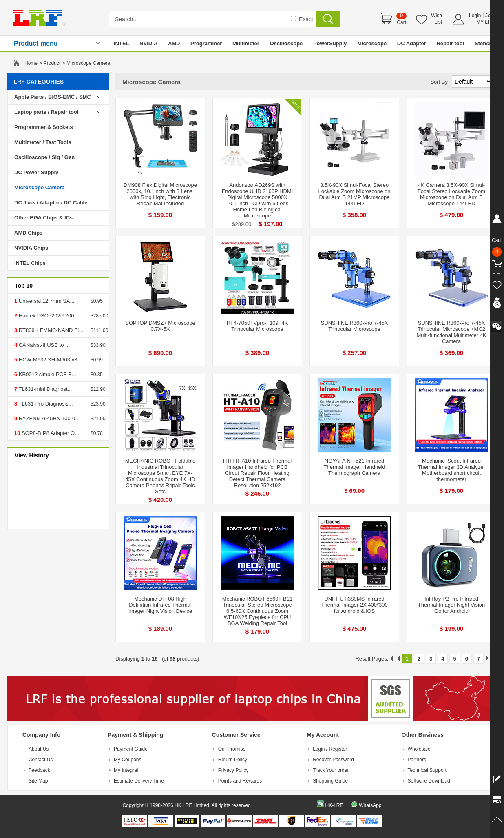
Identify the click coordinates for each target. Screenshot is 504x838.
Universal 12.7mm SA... (46, 301)
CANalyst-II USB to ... (43, 345)
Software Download (429, 781)
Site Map (38, 781)
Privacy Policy (233, 770)
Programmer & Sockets (44, 127)
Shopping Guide (330, 781)
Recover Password (333, 760)
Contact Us (41, 760)
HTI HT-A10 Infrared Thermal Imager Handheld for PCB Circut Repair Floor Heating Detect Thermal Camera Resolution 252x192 (257, 473)
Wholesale (419, 749)
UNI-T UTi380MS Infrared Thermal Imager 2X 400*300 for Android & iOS (354, 605)
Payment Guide (131, 749)
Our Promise (232, 749)
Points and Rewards (240, 781)
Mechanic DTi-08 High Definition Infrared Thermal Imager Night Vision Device (160, 605)
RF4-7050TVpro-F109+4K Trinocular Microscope (258, 326)
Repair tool (450, 43)
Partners (417, 760)
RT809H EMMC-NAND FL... (51, 330)
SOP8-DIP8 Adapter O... (50, 433)
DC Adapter (412, 43)
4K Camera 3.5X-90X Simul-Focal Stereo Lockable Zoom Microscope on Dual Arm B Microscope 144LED (451, 194)
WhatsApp (370, 805)
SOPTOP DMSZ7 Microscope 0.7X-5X (160, 326)
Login (475, 16)
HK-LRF (334, 805)
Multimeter (246, 43)
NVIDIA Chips (31, 248)
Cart (401, 22)
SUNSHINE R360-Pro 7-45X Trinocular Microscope (355, 326)
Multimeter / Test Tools (43, 142)
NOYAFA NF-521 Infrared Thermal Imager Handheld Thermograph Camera (354, 467)
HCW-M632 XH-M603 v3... (49, 360)
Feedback (39, 770)
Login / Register (330, 749)
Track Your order (331, 770)
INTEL (122, 43)
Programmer (206, 43)
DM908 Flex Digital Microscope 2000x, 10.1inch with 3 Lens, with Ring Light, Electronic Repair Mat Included (160, 194)
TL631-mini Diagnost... (44, 389)
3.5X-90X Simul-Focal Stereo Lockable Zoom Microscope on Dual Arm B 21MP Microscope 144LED (354, 194)
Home (31, 63)
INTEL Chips (30, 263)
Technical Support (427, 770)
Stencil (483, 43)
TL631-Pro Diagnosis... (45, 404)
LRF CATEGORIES (39, 82)
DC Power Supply (36, 172)
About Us (39, 749)
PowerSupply (330, 43)
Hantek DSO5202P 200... (48, 316)
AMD (174, 43)
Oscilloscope (286, 43)
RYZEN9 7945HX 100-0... (48, 418)
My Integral (126, 770)
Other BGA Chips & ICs (43, 218)
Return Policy (233, 760)
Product (52, 63)
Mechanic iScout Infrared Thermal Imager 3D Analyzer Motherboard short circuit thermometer (451, 470)
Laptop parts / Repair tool (46, 112)
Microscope (372, 43)
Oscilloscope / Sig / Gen (44, 157)
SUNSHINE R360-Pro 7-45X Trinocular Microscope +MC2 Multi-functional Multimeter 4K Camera (451, 332)
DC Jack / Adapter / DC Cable (51, 203)
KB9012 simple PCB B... (47, 374)
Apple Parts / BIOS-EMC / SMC (53, 97)
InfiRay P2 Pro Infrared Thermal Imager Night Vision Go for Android (452, 605)
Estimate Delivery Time (139, 781)
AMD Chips (28, 233)
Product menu (36, 43)
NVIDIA (148, 43)
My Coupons (127, 760)
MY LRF (485, 22)
